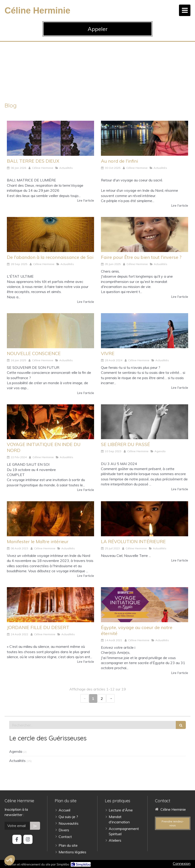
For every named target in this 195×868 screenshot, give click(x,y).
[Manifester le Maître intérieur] (50, 519)
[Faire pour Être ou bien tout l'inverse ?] (145, 234)
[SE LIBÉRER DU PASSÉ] (145, 422)
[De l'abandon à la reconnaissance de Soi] (50, 234)
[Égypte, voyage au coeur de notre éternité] (145, 605)
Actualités (17, 761)
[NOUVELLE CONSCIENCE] (50, 331)
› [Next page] (111, 698)
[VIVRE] (145, 331)
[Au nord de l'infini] (145, 138)
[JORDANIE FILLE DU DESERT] (50, 605)
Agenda (16, 751)
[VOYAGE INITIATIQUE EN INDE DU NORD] (50, 422)
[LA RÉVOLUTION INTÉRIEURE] (145, 519)
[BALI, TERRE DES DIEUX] (50, 138)
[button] (10, 860)
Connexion (182, 863)
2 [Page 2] (102, 698)
